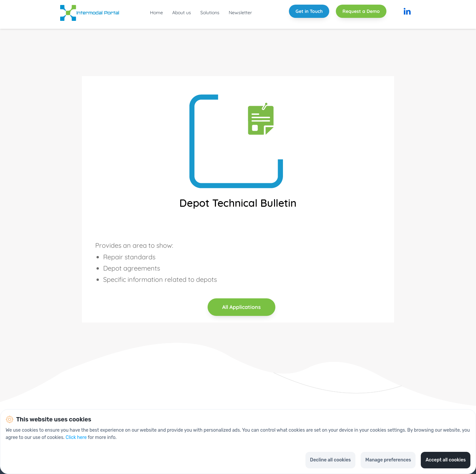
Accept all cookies (446, 460)
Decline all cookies (330, 460)
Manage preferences (388, 460)
